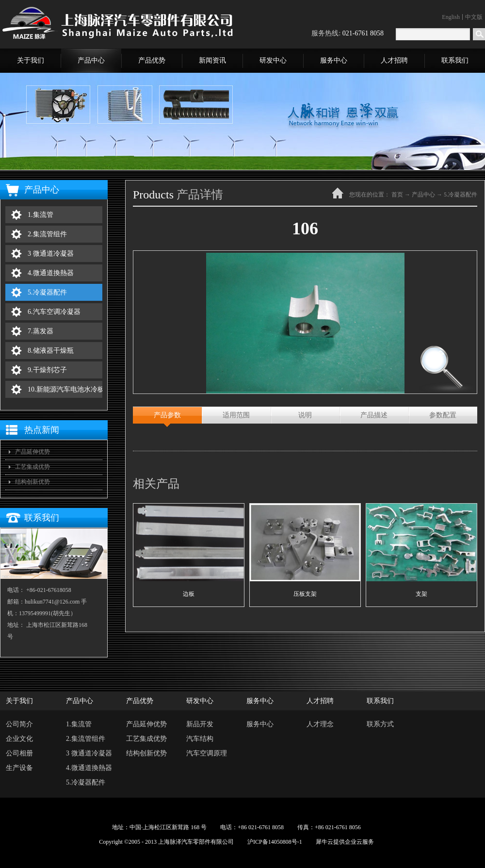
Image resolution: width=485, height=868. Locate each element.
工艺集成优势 (32, 467)
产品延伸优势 (32, 452)
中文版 (474, 17)
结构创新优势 (32, 482)
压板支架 (305, 594)
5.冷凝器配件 (461, 195)
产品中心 (423, 195)
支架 (421, 594)
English (451, 17)
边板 (189, 594)
